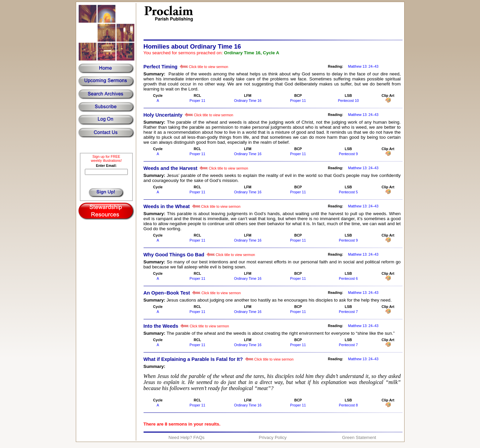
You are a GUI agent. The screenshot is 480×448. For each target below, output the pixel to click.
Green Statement (359, 437)
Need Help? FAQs (186, 437)
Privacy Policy (273, 437)
